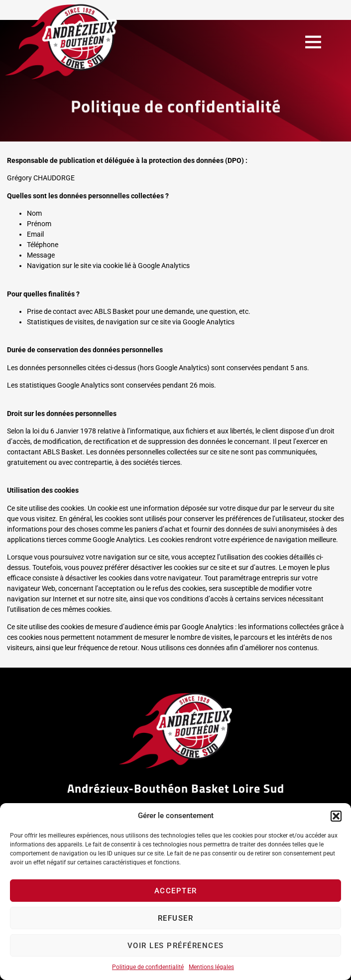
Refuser (176, 918)
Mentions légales (211, 967)
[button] (336, 816)
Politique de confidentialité (148, 967)
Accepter (176, 891)
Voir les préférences (176, 946)
